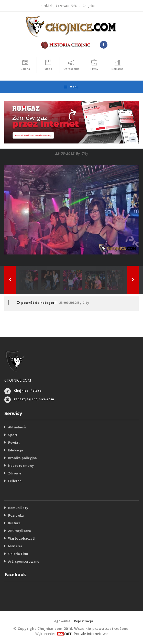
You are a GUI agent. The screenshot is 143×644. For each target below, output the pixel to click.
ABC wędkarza (20, 531)
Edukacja (16, 450)
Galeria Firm (18, 554)
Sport (13, 435)
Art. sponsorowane (24, 561)
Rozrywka (16, 515)
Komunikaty (18, 508)
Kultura (14, 523)
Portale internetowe (91, 634)
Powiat (14, 442)
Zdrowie (15, 473)
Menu (71, 87)
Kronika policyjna (23, 458)
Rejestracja (84, 621)
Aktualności (18, 427)
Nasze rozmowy (21, 465)
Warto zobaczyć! (22, 538)
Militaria (15, 546)
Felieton (15, 481)
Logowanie (62, 621)
